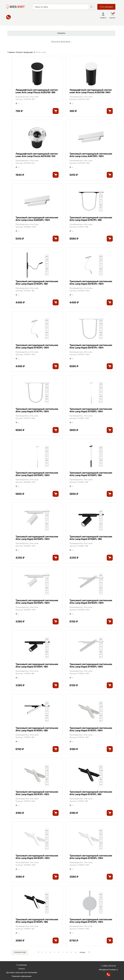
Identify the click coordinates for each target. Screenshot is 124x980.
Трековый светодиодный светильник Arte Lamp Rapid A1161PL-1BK (91, 793)
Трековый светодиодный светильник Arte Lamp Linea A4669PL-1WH (37, 219)
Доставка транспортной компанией (22, 972)
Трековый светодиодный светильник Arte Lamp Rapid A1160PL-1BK (37, 921)
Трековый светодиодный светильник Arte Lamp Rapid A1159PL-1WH (91, 410)
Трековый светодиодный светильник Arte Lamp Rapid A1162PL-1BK (37, 283)
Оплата (22, 969)
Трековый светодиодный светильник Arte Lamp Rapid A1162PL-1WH (37, 346)
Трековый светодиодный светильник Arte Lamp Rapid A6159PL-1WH (37, 474)
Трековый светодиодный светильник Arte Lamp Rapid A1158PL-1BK (91, 538)
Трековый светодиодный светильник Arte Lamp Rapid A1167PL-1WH (37, 410)
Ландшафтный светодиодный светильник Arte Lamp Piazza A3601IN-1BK (37, 91)
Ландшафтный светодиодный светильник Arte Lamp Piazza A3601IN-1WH (91, 91)
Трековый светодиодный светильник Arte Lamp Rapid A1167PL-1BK (91, 219)
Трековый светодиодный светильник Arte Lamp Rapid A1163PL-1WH (91, 921)
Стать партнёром (106, 7)
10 (76, 952)
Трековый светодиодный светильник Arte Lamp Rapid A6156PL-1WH (37, 602)
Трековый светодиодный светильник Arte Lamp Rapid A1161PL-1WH (91, 729)
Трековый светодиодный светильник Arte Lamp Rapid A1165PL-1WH (91, 665)
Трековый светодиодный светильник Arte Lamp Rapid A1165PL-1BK (37, 729)
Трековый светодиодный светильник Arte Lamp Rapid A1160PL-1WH (91, 857)
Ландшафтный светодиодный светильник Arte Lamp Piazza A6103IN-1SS (37, 155)
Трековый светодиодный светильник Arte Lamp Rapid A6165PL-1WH (91, 602)
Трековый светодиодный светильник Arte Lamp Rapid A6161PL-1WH (37, 793)
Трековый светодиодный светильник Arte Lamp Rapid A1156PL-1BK (37, 665)
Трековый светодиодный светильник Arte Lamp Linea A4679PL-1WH (91, 155)
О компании (22, 965)
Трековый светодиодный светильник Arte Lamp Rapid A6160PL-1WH (37, 857)
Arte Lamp (34, 97)
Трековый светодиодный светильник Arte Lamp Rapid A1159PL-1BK (91, 474)
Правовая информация (22, 976)
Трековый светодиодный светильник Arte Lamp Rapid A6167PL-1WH (91, 346)
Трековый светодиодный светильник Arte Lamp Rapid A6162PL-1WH (91, 283)
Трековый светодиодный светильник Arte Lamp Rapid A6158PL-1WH (37, 538)
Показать (61, 33)
